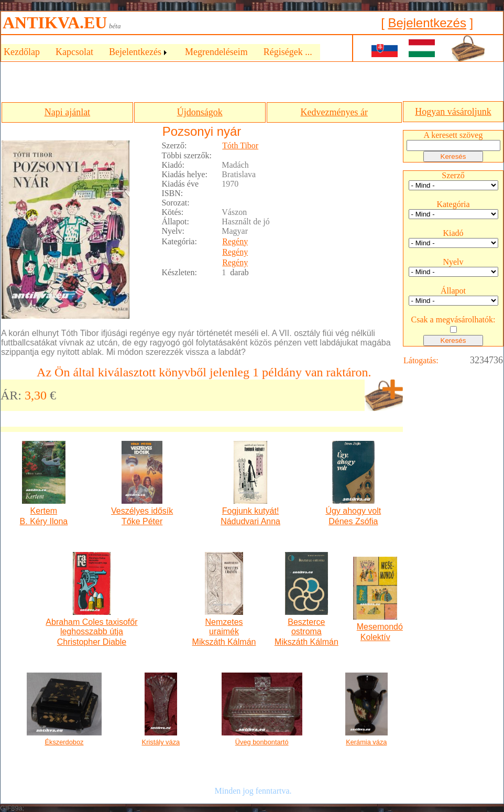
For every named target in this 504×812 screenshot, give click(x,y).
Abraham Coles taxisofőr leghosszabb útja (91, 627)
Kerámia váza (366, 742)
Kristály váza (161, 742)
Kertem (44, 511)
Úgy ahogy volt (353, 511)
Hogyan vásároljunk (453, 112)
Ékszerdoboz (64, 742)
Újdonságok (200, 112)
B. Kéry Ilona (44, 521)
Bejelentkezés (427, 23)
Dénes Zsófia (353, 521)
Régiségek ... (288, 52)
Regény (235, 241)
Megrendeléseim (216, 52)
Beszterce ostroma (306, 627)
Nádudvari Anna (250, 521)
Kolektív (375, 637)
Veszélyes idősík (142, 511)
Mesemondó (375, 627)
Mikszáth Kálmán (224, 642)
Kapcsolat (74, 52)
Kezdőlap (22, 52)
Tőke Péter (142, 521)
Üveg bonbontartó (262, 742)
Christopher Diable (92, 642)
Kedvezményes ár (334, 112)
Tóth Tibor (240, 145)
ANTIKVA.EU (55, 23)
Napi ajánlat (67, 112)
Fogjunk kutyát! (251, 511)
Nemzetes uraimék (224, 627)
